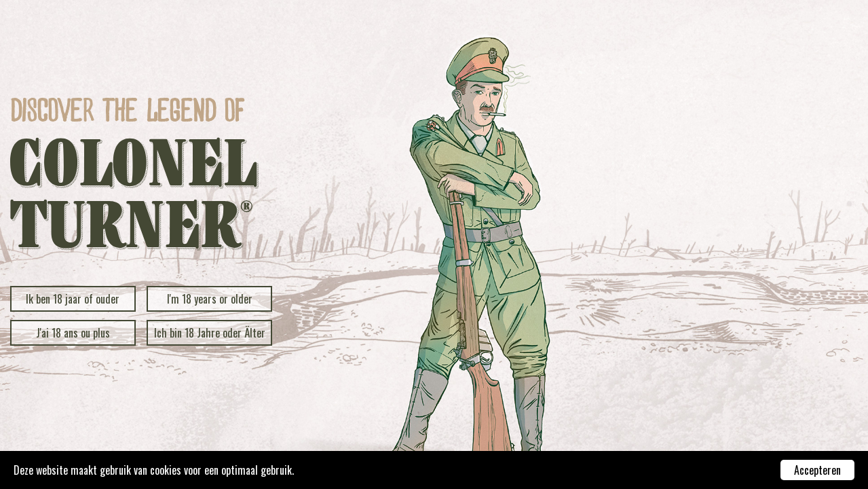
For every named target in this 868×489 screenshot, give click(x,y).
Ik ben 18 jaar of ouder (73, 299)
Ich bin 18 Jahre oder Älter (210, 333)
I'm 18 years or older (210, 299)
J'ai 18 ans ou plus (73, 333)
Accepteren (817, 470)
